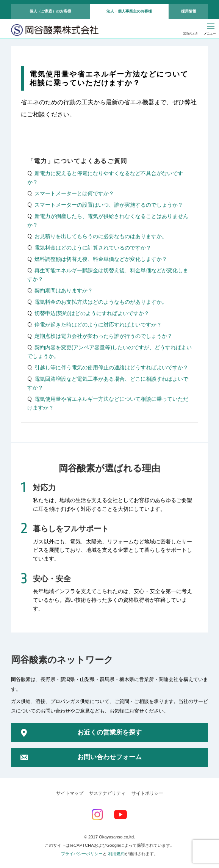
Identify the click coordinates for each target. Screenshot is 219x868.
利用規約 (116, 854)
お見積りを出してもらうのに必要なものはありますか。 (101, 236)
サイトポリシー (147, 793)
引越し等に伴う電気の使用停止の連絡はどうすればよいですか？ (111, 367)
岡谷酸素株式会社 (55, 31)
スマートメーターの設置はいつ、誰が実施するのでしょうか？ (109, 205)
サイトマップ (70, 793)
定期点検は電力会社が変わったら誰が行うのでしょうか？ (103, 336)
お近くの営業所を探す (109, 732)
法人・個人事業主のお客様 (129, 11)
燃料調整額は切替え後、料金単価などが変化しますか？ (101, 259)
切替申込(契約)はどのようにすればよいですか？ (92, 313)
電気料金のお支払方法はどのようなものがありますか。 (101, 302)
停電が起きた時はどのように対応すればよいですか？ (98, 325)
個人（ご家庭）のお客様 (50, 11)
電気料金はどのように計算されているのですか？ (93, 248)
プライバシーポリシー (82, 854)
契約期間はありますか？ (64, 290)
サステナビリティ (107, 793)
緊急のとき (191, 34)
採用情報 (189, 11)
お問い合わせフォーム (109, 757)
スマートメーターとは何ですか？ (74, 193)
